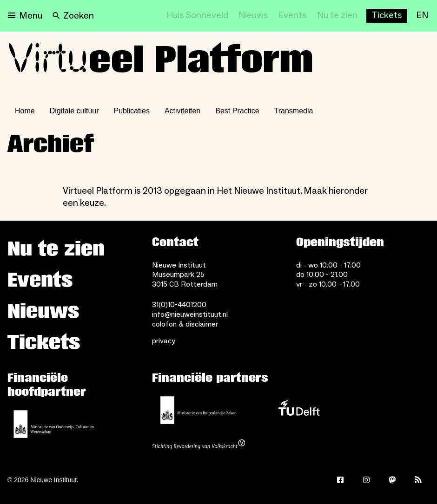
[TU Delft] (299, 410)
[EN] (422, 16)
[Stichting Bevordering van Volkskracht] (199, 445)
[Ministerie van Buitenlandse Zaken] (199, 410)
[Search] (73, 16)
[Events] (293, 16)
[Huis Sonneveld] (197, 16)
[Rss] (418, 480)
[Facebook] (340, 480)
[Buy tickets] (387, 16)
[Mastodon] (392, 480)
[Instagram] (366, 480)
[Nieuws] (253, 16)
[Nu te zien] (337, 16)
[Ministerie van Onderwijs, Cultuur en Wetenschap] (54, 424)
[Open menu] (25, 16)
